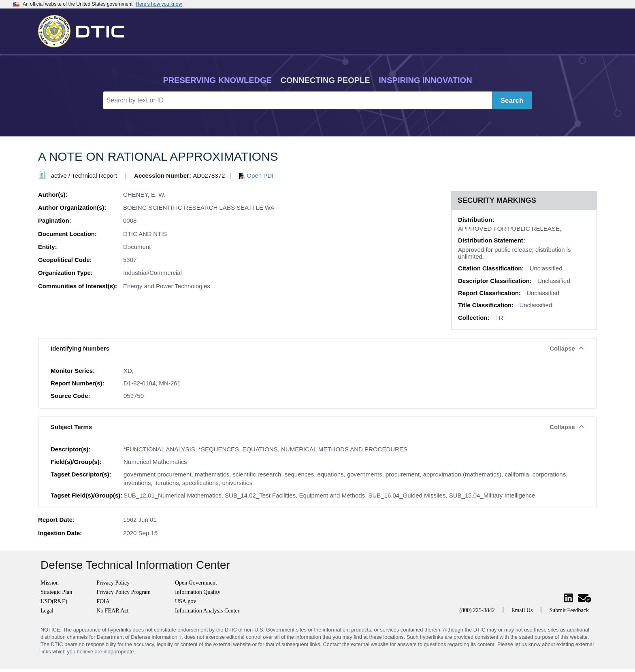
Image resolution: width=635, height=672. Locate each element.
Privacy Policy (113, 583)
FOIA (103, 601)
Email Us (522, 610)
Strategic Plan (56, 592)
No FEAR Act (112, 611)
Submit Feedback (569, 610)
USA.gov (186, 601)
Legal (47, 611)
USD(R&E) (54, 601)
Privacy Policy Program (124, 592)
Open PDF (257, 175)
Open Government (196, 583)
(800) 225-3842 (477, 610)
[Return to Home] (85, 30)
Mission (50, 583)
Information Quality (198, 592)
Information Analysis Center (207, 611)
